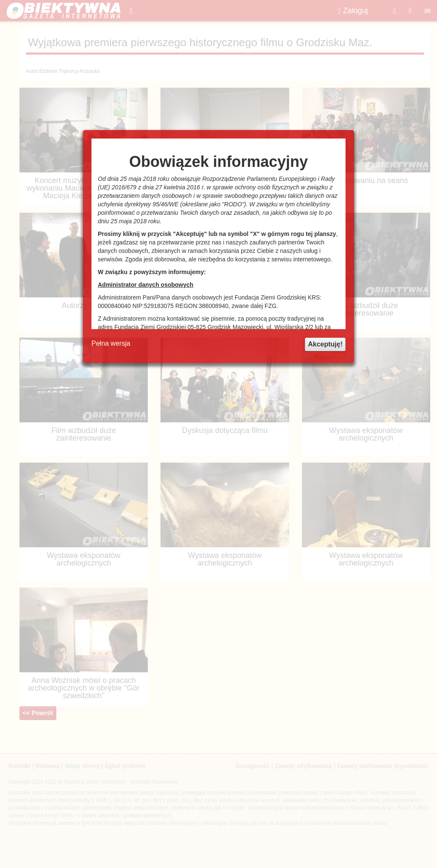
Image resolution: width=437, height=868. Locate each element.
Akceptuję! (325, 344)
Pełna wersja (111, 343)
